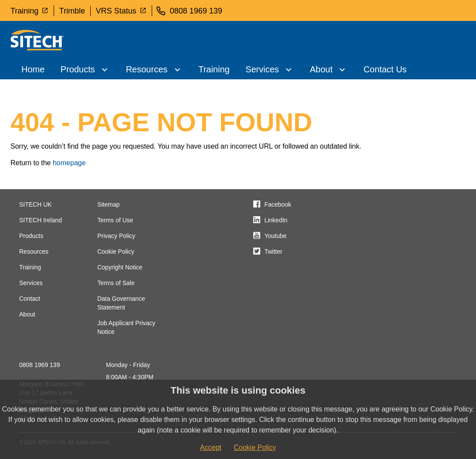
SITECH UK (36, 204)
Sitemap (108, 204)
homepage (69, 163)
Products (78, 69)
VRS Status (121, 10)
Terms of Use (115, 220)
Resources (147, 69)
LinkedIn (276, 220)
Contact (30, 299)
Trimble (72, 11)
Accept (211, 447)
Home (33, 69)
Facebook (277, 204)
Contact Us (385, 69)
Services (262, 69)
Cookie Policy (116, 252)
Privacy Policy (116, 236)
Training (29, 10)
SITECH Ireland (41, 220)
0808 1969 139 (39, 365)
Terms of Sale (116, 283)
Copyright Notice (120, 267)
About (321, 69)
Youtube (275, 236)
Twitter (273, 252)
